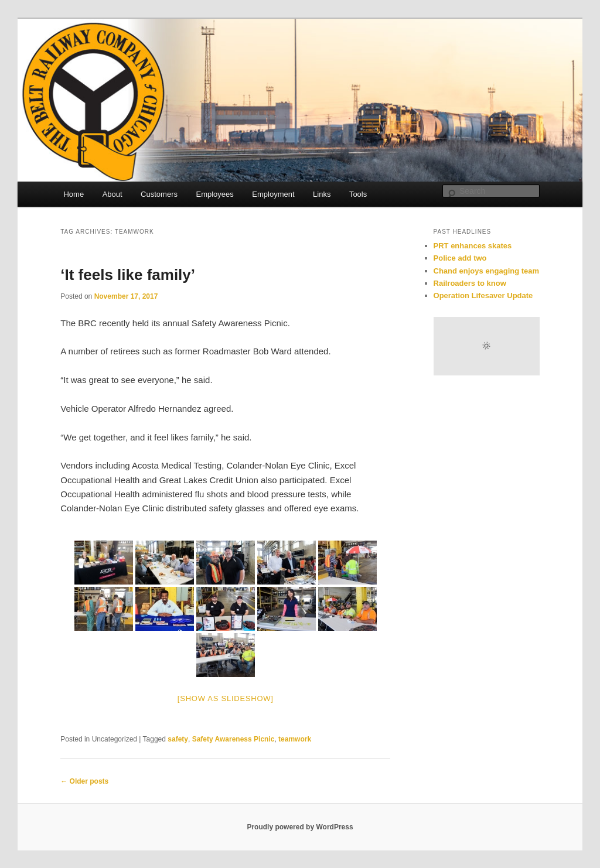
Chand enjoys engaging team (487, 271)
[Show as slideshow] (226, 698)
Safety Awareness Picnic (233, 739)
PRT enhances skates (473, 246)
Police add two (460, 258)
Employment (273, 194)
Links (322, 194)
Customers (159, 194)
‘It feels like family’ (128, 275)
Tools (358, 194)
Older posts (84, 781)
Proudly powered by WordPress (300, 827)
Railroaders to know (470, 283)
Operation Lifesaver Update (483, 295)
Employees (214, 194)
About (112, 194)
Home (74, 194)
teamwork (295, 739)
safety (178, 739)
